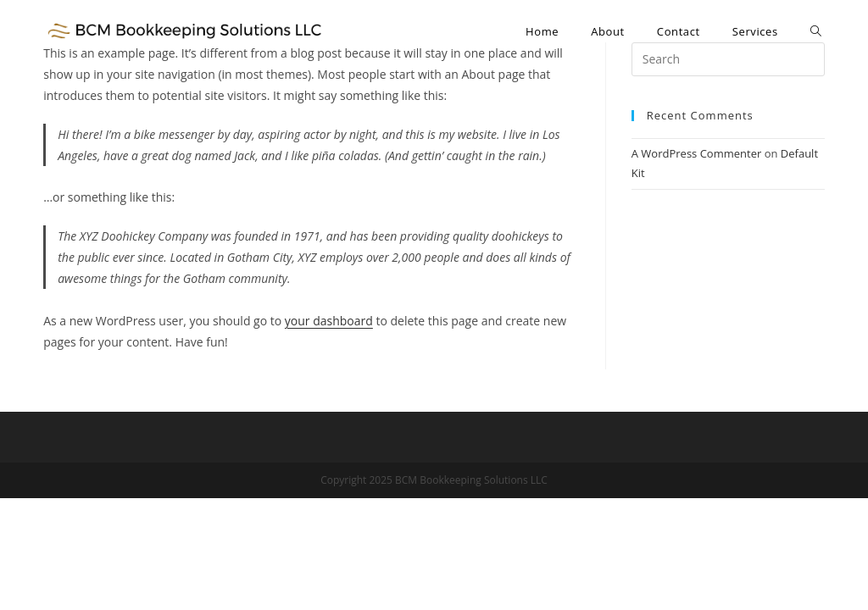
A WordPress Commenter (697, 153)
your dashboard (329, 321)
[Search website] (816, 31)
